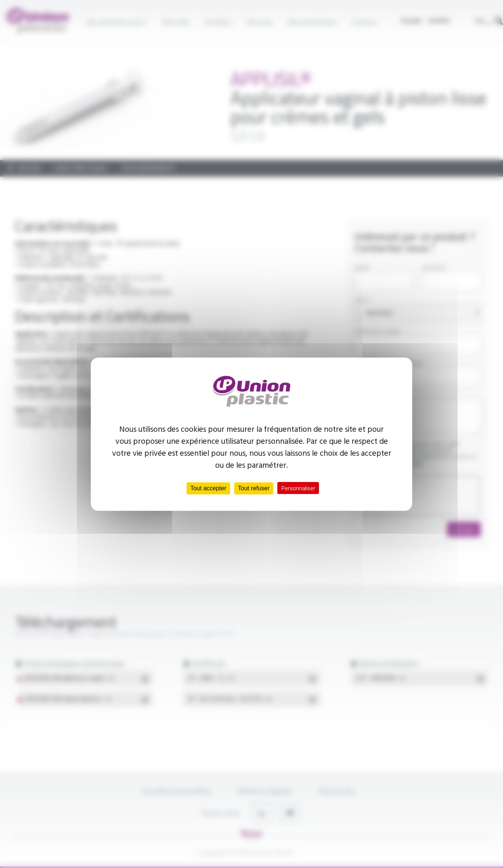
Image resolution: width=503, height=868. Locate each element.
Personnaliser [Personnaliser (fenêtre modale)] (298, 488)
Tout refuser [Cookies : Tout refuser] (254, 488)
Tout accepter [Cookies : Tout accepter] (208, 488)
